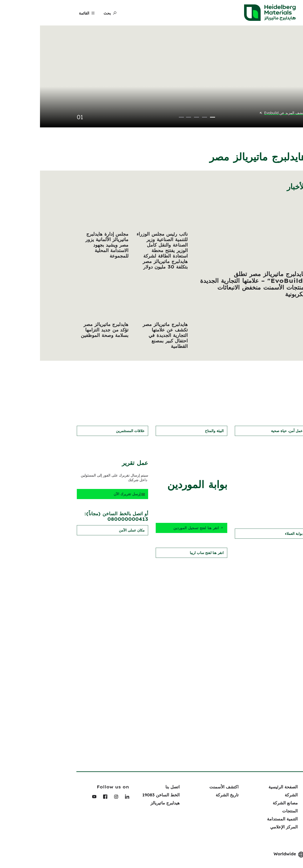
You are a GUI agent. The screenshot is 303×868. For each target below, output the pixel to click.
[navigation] (297, 713)
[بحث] (69, 13)
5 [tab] (141, 109)
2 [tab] (165, 109)
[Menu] (46, 13)
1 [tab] (173, 109)
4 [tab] (149, 109)
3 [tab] (157, 109)
